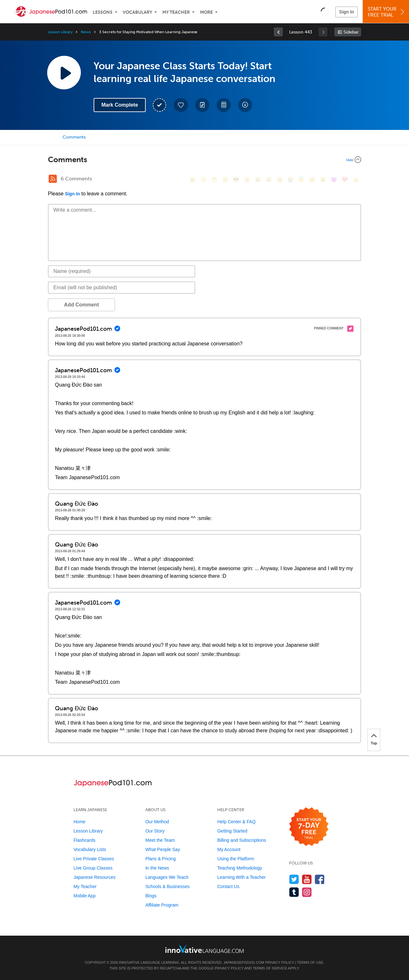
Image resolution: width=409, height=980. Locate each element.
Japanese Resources (95, 877)
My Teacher (176, 12)
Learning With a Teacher (242, 877)
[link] (278, 32)
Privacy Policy (280, 962)
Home (79, 822)
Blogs (151, 896)
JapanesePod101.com (244, 962)
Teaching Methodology (240, 868)
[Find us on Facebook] (320, 879)
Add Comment (81, 305)
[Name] (122, 271)
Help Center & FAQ (236, 822)
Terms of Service (270, 968)
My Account (229, 849)
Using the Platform (236, 859)
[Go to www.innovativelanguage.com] (204, 949)
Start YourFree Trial (387, 12)
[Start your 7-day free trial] (309, 827)
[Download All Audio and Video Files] (245, 105)
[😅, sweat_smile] (269, 180)
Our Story (155, 831)
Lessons (103, 12)
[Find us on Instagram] (307, 892)
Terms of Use (310, 962)
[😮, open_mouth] (323, 180)
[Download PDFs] (224, 105)
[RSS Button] (53, 179)
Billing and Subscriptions (242, 840)
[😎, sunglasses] (236, 180)
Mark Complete (120, 105)
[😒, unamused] (225, 180)
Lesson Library (60, 32)
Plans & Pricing (161, 859)
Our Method (157, 822)
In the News (157, 868)
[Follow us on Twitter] (294, 879)
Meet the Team (160, 840)
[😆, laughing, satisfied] (258, 180)
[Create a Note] (202, 105)
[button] (325, 11)
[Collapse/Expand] (204, 160)
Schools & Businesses (168, 886)
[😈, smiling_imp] (334, 180)
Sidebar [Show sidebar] (351, 32)
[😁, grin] (214, 180)
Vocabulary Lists (90, 849)
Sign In (347, 12)
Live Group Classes (93, 868)
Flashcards (84, 840)
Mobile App (85, 896)
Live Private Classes (94, 859)
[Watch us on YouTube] (307, 879)
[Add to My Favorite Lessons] (181, 105)
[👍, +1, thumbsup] (356, 180)
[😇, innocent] (301, 180)
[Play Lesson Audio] (64, 72)
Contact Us (228, 886)
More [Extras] (206, 12)
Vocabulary (137, 12)
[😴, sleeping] (312, 180)
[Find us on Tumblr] (294, 892)
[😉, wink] (280, 180)
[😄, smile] (193, 180)
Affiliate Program (162, 905)
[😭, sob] (290, 180)
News (86, 32)
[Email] (122, 288)
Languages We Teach (167, 877)
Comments (74, 137)
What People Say (163, 849)
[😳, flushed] (204, 180)
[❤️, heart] (345, 180)
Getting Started (232, 831)
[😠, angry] (247, 180)
